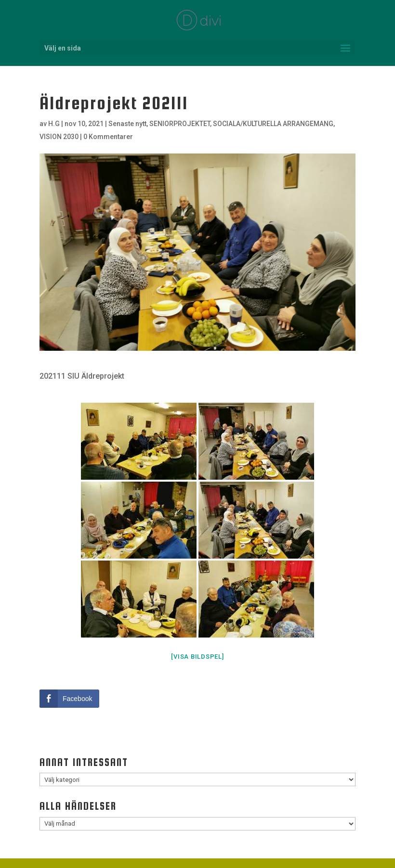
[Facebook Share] (69, 699)
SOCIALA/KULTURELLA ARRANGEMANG (273, 124)
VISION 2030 (59, 137)
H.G (54, 124)
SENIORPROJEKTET (180, 124)
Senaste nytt (127, 124)
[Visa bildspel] (197, 657)
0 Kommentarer (108, 137)
